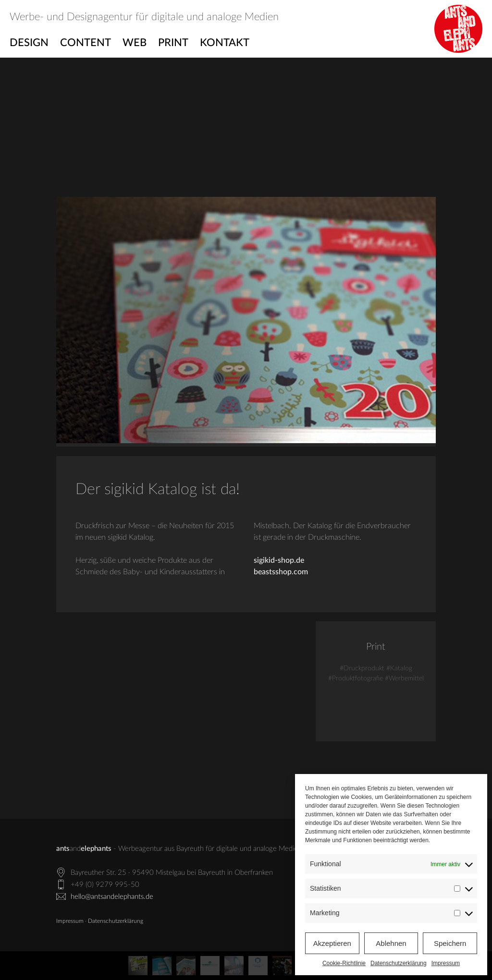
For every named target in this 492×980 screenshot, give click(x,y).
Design (29, 43)
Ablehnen (391, 943)
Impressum (446, 963)
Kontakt (225, 43)
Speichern (450, 943)
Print (173, 43)
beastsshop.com (281, 572)
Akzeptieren (332, 943)
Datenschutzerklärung (399, 963)
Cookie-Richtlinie (344, 963)
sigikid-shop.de (279, 560)
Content (86, 43)
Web (135, 43)
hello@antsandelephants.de (112, 897)
